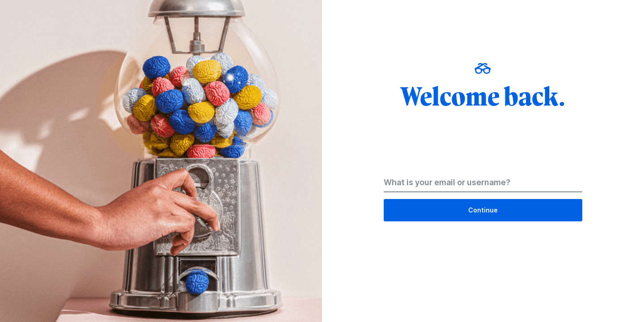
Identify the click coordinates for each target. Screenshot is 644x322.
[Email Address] (483, 184)
